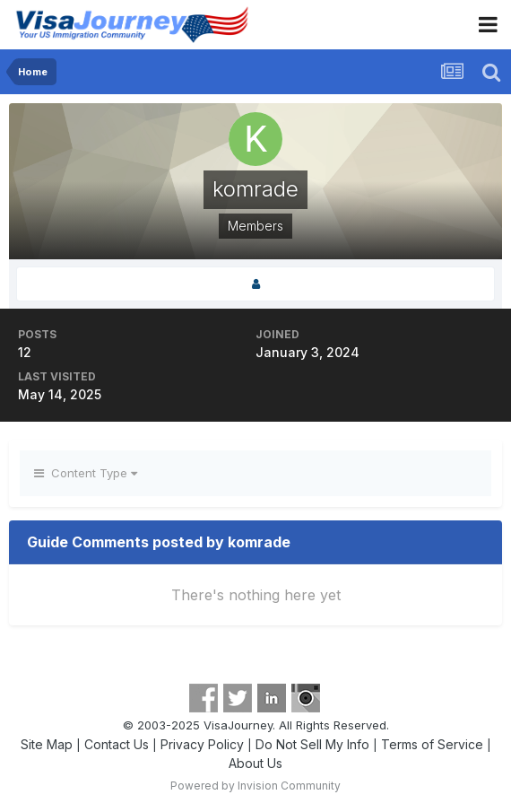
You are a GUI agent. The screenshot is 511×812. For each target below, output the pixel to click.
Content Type (86, 473)
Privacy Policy (202, 744)
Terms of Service (432, 744)
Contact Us (117, 744)
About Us (255, 763)
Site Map (47, 744)
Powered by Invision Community (255, 786)
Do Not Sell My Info (312, 744)
